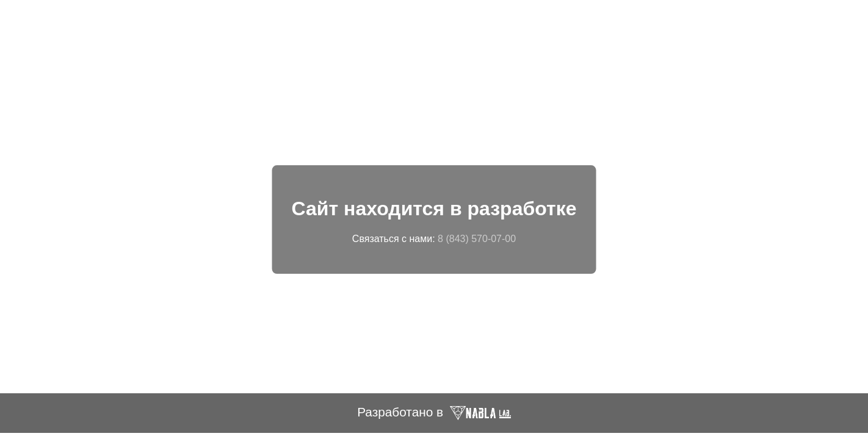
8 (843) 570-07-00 (477, 239)
